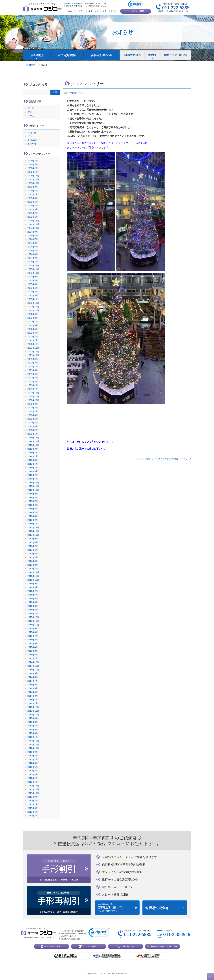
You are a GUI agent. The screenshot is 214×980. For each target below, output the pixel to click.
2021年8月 (33, 363)
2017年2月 (33, 565)
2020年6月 (33, 415)
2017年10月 (33, 535)
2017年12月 (33, 527)
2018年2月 (33, 520)
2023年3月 (33, 295)
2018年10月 (33, 490)
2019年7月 (33, 456)
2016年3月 (33, 606)
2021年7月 (33, 367)
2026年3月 (33, 164)
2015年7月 (33, 636)
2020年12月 (33, 393)
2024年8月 (33, 236)
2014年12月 (33, 662)
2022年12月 (33, 303)
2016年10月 (33, 580)
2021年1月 (33, 389)
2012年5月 (33, 767)
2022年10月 (33, 310)
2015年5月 (33, 643)
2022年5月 (33, 329)
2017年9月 (33, 539)
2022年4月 (33, 333)
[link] (136, 5)
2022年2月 (33, 340)
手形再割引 (166, 459)
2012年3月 (33, 774)
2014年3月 (33, 696)
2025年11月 (33, 179)
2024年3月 (33, 254)
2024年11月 (33, 224)
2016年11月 (33, 576)
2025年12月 (33, 176)
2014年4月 (33, 692)
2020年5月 (33, 419)
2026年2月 (33, 168)
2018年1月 (33, 524)
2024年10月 (33, 228)
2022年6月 (33, 325)
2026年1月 (33, 172)
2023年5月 (33, 288)
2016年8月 (33, 587)
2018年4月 (33, 512)
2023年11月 (33, 269)
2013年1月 (33, 737)
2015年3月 (33, 651)
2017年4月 (33, 557)
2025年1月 (33, 217)
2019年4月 (33, 468)
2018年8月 (33, 497)
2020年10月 (33, 400)
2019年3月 (33, 471)
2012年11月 (33, 744)
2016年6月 (33, 595)
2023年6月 (33, 284)
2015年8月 (33, 632)
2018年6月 (33, 505)
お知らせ (150, 459)
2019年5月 (33, 464)
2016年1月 (33, 613)
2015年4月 (33, 647)
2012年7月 (33, 759)
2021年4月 (33, 378)
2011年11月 (33, 789)
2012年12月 (33, 741)
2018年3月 (33, 516)
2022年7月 (33, 322)
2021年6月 (33, 370)
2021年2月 (33, 385)
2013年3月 (33, 733)
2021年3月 (33, 381)
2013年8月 (33, 722)
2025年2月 (33, 213)
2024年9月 (33, 232)
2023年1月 (33, 299)
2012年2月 (33, 778)
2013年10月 (33, 715)
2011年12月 (33, 786)
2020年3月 (33, 426)
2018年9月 (33, 494)
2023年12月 (33, 265)
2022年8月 (33, 318)
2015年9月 (33, 628)
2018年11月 (33, 486)
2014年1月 (33, 703)
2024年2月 (33, 258)
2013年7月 (33, 726)
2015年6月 (33, 640)
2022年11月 (33, 307)
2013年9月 (33, 718)
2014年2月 (33, 700)
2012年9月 (33, 752)
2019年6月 (33, 460)
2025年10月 (33, 183)
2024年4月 (33, 251)
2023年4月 (33, 292)
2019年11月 (33, 441)
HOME (32, 65)
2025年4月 (33, 206)
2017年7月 (33, 546)
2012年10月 (33, 748)
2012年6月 (33, 763)
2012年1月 (33, 782)
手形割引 (175, 459)
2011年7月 (33, 804)
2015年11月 (33, 621)
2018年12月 (33, 483)
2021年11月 (33, 352)
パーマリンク (186, 459)
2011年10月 (33, 793)
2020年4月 (33, 423)
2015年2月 (33, 655)
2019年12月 (33, 438)
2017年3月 (33, 561)
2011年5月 (33, 812)
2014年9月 (33, 673)
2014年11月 (33, 666)
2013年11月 (33, 711)
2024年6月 (33, 243)
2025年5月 (33, 202)
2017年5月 (33, 554)
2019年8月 (33, 453)
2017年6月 (33, 550)
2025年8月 (33, 191)
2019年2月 (33, 475)
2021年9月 (33, 359)
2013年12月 (33, 707)
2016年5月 (33, 599)
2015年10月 (33, 625)
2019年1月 (33, 479)
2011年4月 (33, 816)
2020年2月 (33, 430)
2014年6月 (33, 685)
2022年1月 (33, 344)
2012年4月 (33, 771)
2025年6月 (33, 198)
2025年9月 (33, 187)
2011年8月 (33, 801)
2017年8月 (33, 542)
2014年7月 (33, 681)
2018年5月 (33, 509)
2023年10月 (33, 273)
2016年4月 (33, 602)
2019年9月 (33, 449)
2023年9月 (33, 277)
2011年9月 (33, 797)
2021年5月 (33, 374)
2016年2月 (33, 610)
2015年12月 (33, 617)
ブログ (157, 459)
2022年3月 (33, 337)
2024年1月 (33, 262)
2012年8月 (33, 756)
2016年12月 (33, 572)
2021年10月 (33, 355)
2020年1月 (33, 434)
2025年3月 (33, 209)
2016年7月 (33, 591)
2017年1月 (33, 569)
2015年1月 (33, 658)
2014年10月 (33, 670)
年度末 (31, 116)
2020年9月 (33, 404)
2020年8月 (33, 408)
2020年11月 (33, 396)
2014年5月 (33, 688)
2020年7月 (33, 411)
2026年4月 (33, 161)
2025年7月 (33, 194)
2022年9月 (33, 314)
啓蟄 (30, 112)
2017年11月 (33, 531)
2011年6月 (33, 808)
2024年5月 (33, 247)
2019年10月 (33, 445)
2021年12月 (33, 348)
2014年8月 (33, 677)
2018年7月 (33, 501)
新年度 (31, 108)
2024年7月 (33, 239)
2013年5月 (33, 729)
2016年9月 (33, 584)
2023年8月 (33, 280)
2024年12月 (33, 221)
